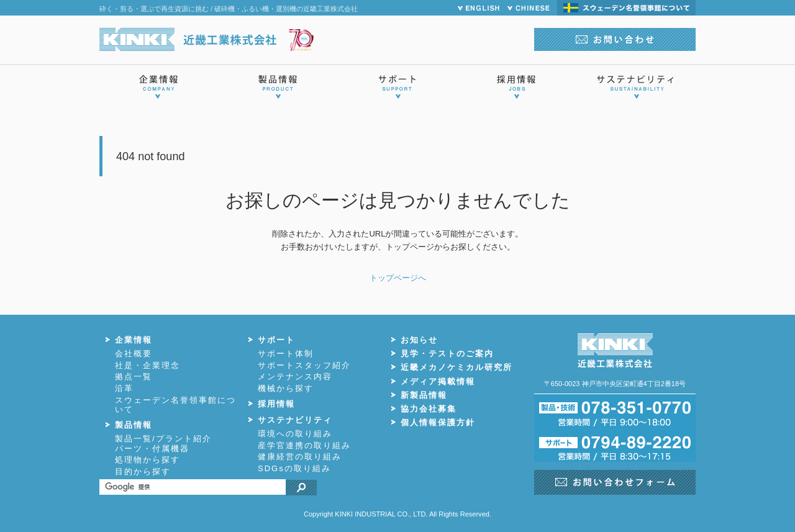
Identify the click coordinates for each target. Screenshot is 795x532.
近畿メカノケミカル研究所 (457, 367)
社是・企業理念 (148, 365)
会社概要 (134, 354)
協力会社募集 (429, 409)
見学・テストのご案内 (447, 354)
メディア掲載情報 (438, 381)
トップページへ (398, 278)
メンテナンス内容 (295, 376)
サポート (276, 340)
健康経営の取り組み (300, 457)
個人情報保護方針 (438, 422)
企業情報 (134, 340)
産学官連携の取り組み (304, 445)
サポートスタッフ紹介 (304, 365)
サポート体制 (286, 354)
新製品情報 (424, 395)
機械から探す (286, 388)
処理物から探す (148, 460)
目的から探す (143, 471)
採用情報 (276, 404)
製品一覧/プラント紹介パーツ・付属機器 (163, 444)
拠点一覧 (134, 376)
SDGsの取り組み (294, 468)
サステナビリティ (295, 420)
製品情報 (134, 425)
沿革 (124, 388)
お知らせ (419, 340)
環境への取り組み (295, 434)
